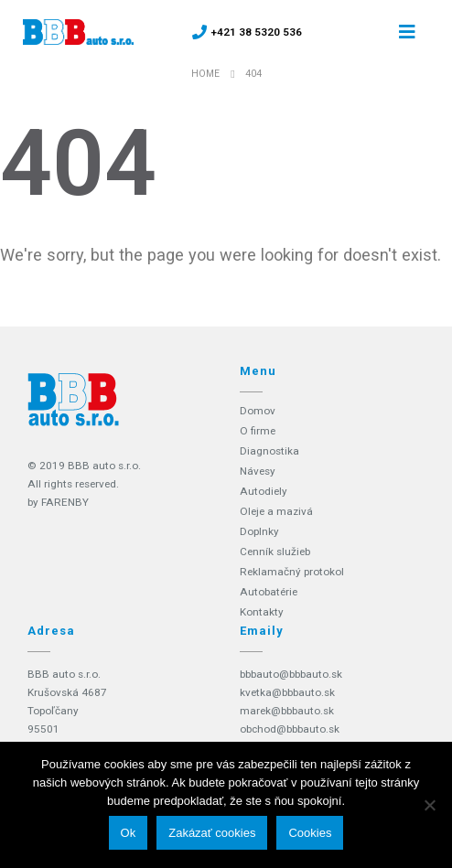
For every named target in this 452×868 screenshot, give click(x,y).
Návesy (258, 471)
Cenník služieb (275, 552)
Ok (129, 833)
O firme (258, 431)
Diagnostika (269, 451)
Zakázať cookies (212, 833)
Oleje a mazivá (276, 511)
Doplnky (259, 531)
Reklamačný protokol (292, 572)
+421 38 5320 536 (257, 32)
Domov (258, 411)
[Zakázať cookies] (429, 805)
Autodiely (264, 491)
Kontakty (262, 612)
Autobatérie (269, 592)
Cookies (310, 833)
